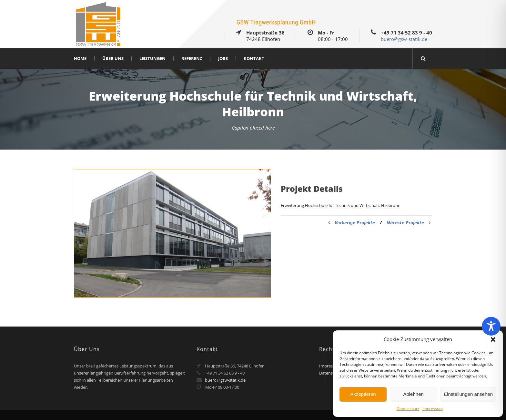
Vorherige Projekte (352, 223)
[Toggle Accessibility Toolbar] (491, 326)
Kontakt (254, 59)
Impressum (433, 409)
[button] (493, 339)
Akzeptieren (363, 394)
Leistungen (152, 59)
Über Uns (113, 59)
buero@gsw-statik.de (404, 39)
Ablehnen (413, 394)
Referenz (192, 59)
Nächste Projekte (409, 223)
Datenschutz (408, 409)
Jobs (223, 59)
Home (80, 59)
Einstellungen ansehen (468, 394)
